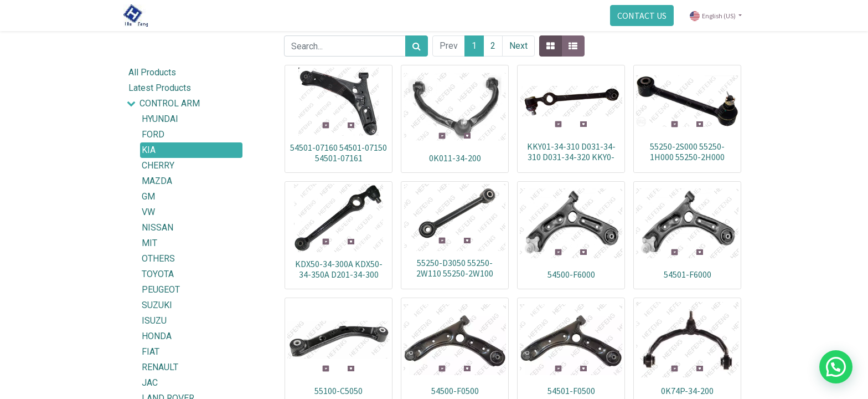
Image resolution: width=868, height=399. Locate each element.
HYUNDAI (160, 119)
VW (148, 212)
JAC (150, 383)
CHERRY (158, 165)
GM (148, 196)
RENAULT (160, 367)
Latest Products (160, 88)
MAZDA (157, 181)
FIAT (151, 352)
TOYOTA (158, 274)
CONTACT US (639, 16)
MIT (149, 243)
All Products (152, 72)
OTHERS (158, 259)
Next (518, 46)
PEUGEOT (161, 290)
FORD (153, 134)
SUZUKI (157, 305)
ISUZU (154, 321)
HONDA (157, 336)
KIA (149, 150)
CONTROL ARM (170, 103)
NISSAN (157, 227)
